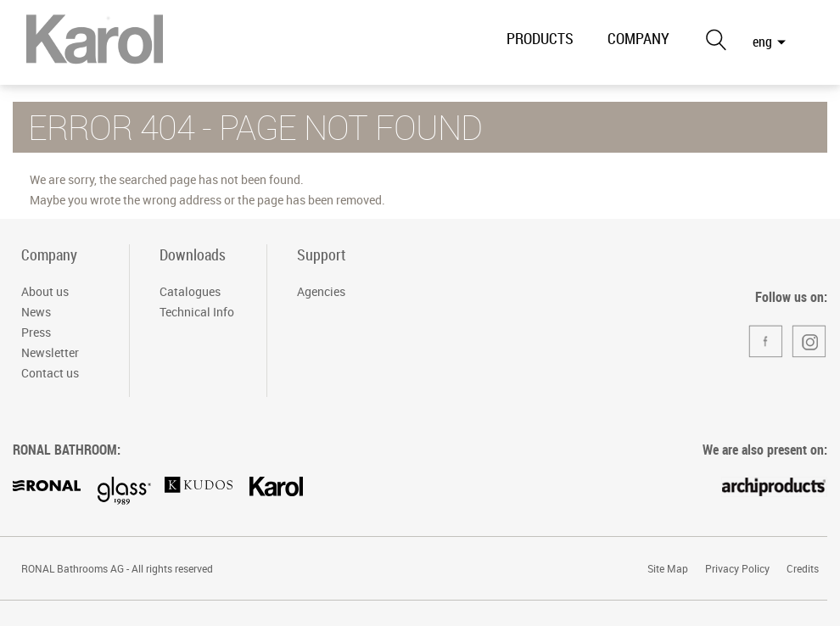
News (36, 312)
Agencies (321, 291)
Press (36, 332)
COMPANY (638, 38)
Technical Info (197, 312)
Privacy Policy (737, 568)
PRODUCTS (540, 38)
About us (45, 291)
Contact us (50, 373)
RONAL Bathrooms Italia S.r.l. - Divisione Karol (95, 44)
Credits (803, 568)
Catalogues (190, 291)
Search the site (715, 39)
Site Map (668, 568)
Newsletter (50, 352)
